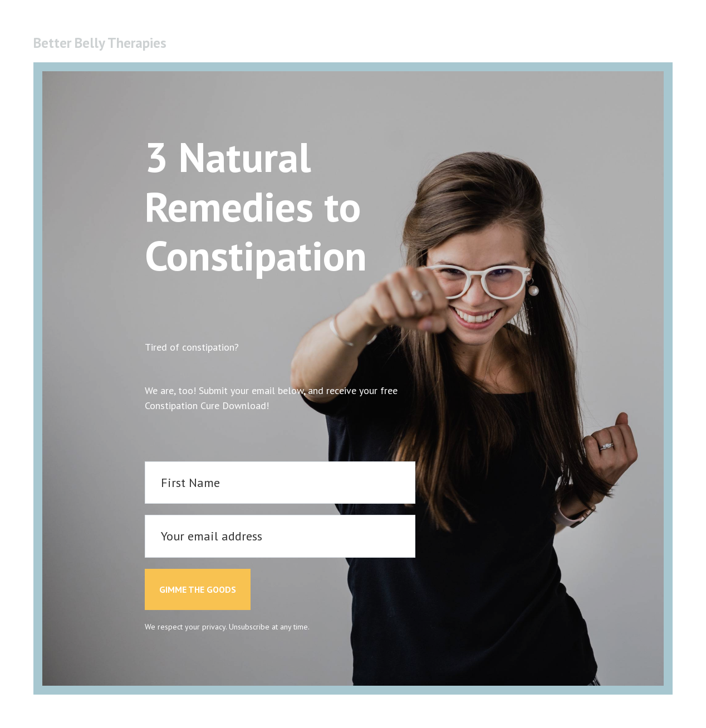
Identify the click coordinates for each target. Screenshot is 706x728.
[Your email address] (280, 536)
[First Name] (280, 483)
